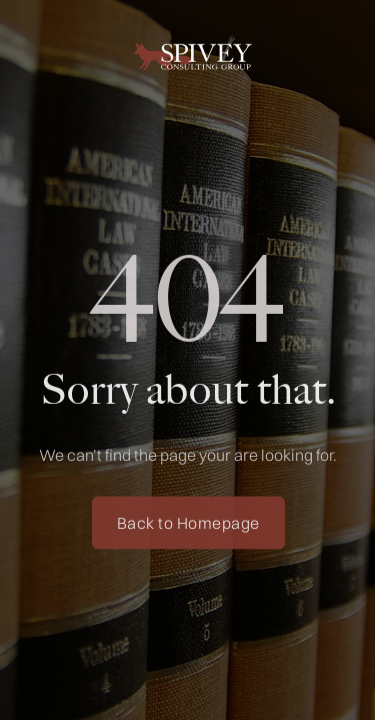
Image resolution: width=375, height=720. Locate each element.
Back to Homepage (187, 526)
